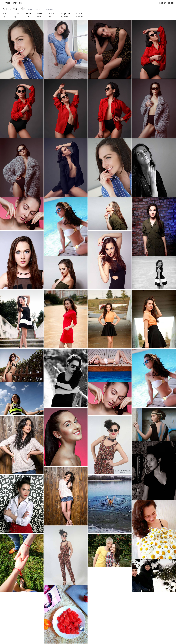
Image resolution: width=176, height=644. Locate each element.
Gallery (39, 9)
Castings (17, 3)
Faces (8, 3)
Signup (163, 3)
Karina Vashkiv (14, 8)
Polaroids (49, 9)
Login (171, 3)
